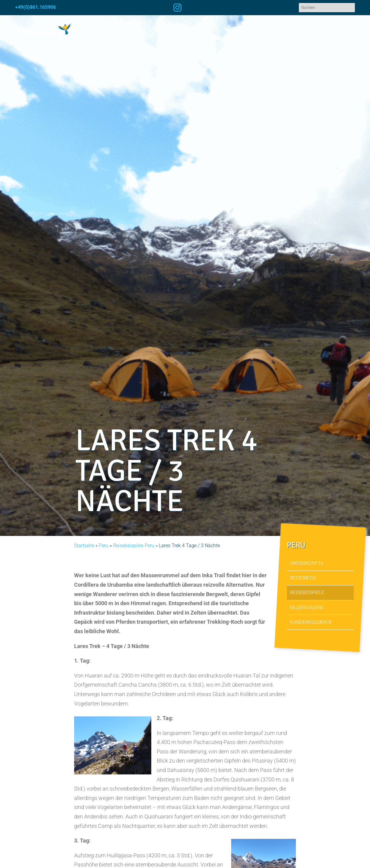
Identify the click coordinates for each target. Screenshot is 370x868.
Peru (104, 546)
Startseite (204, 29)
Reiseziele (246, 29)
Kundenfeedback (311, 622)
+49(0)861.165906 (36, 7)
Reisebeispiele (307, 593)
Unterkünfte (307, 563)
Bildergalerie (307, 607)
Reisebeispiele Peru (134, 546)
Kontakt (337, 29)
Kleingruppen (293, 29)
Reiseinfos (303, 578)
